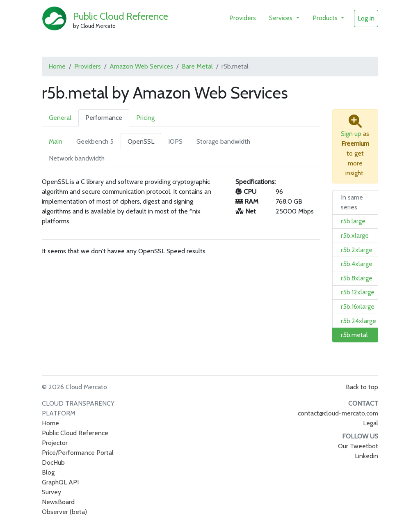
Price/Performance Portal (78, 453)
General (60, 118)
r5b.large (353, 221)
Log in (366, 18)
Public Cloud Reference (121, 16)
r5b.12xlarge (358, 292)
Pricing (145, 118)
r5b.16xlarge (358, 306)
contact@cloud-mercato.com (338, 413)
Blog (48, 472)
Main (56, 141)
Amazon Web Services (141, 66)
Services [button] (282, 18)
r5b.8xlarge (357, 278)
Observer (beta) (64, 512)
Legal (371, 423)
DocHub (53, 462)
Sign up (351, 134)
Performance (104, 118)
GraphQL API (60, 482)
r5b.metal (354, 335)
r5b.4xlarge (357, 264)
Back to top (362, 387)
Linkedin (366, 456)
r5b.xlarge (355, 235)
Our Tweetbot (358, 446)
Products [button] (326, 18)
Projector (55, 443)
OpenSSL (141, 141)
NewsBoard (58, 502)
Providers (243, 18)
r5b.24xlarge (358, 321)
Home (57, 66)
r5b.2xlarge (357, 250)
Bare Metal (197, 66)
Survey (51, 492)
